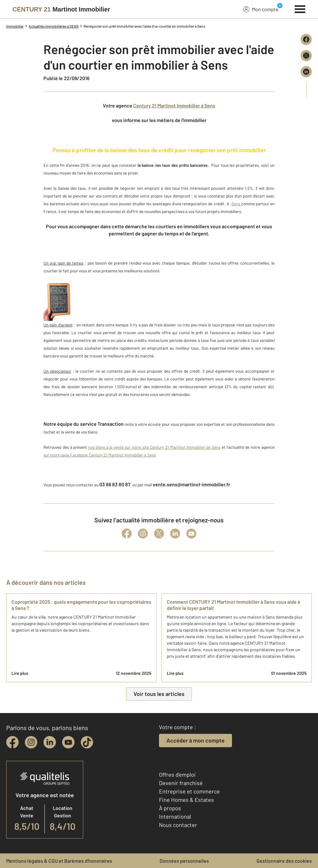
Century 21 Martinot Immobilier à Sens (174, 105)
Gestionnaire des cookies (284, 861)
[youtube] (68, 742)
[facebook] (12, 742)
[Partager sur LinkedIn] (306, 72)
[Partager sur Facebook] (306, 39)
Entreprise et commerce (189, 791)
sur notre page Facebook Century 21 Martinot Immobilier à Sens (100, 455)
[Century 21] (61, 9)
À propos (170, 808)
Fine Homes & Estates (186, 800)
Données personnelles (184, 861)
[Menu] (300, 8)
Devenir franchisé (181, 783)
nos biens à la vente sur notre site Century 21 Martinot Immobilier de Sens (154, 447)
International (175, 816)
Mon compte (261, 9)
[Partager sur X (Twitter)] (306, 56)
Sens (236, 204)
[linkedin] (50, 742)
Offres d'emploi (177, 775)
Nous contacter (178, 825)
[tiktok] (87, 742)
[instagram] (31, 742)
